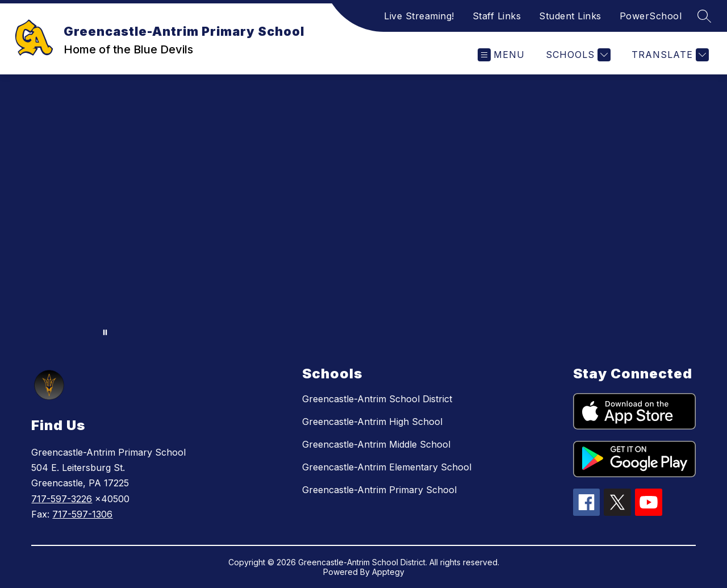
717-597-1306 (82, 514)
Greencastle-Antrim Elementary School (387, 467)
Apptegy (388, 572)
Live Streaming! (419, 16)
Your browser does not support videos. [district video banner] (363, 209)
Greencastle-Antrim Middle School (376, 444)
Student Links (570, 16)
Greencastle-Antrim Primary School (379, 490)
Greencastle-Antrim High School (372, 422)
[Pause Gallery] (105, 332)
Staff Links (497, 16)
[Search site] (704, 16)
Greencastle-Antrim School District (377, 399)
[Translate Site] (669, 55)
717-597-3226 (62, 499)
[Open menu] (501, 55)
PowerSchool (651, 16)
